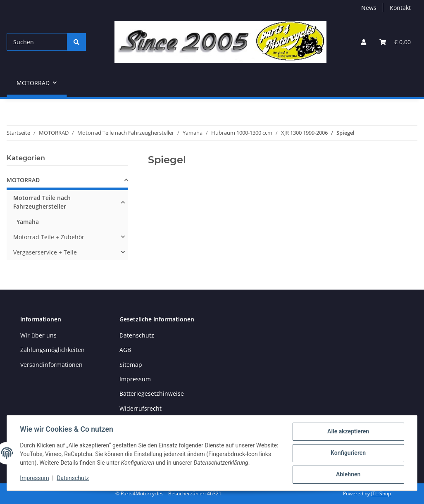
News (369, 8)
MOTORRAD (23, 180)
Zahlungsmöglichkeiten (52, 350)
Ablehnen (348, 475)
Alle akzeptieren (348, 432)
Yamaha (28, 222)
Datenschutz (73, 478)
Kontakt (400, 8)
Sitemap (131, 365)
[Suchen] (37, 42)
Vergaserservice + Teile (45, 252)
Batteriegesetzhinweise (152, 393)
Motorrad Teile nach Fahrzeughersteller (42, 202)
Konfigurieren (348, 453)
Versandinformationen (51, 365)
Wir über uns (38, 335)
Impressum (35, 478)
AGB (125, 350)
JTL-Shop (381, 493)
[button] (364, 42)
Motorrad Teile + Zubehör (49, 237)
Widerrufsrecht (141, 408)
